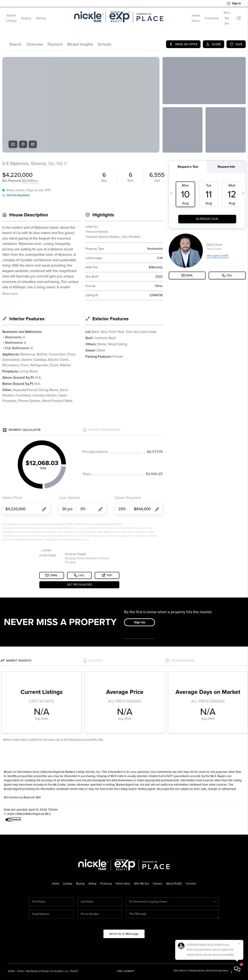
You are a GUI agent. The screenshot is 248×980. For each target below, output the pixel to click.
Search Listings (16, 15)
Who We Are (221, 15)
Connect (194, 878)
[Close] (239, 944)
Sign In (234, 3)
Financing (201, 15)
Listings (66, 878)
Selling (51, 15)
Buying (37, 15)
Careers (159, 878)
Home (53, 878)
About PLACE (176, 878)
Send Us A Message (124, 928)
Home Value (180, 15)
